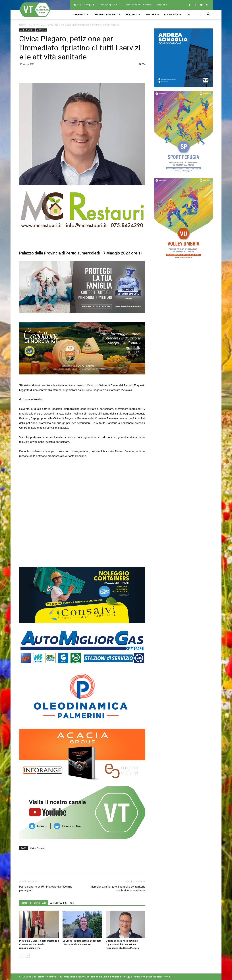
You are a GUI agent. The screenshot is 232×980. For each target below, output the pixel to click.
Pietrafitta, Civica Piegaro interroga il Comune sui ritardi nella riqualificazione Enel (39, 944)
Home (22, 25)
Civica (88, 390)
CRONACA (81, 14)
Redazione (162, 5)
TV (188, 14)
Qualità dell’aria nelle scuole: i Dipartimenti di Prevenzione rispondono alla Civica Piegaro (122, 944)
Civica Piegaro (37, 848)
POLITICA (133, 14)
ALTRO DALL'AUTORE (63, 903)
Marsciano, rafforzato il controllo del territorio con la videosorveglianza (118, 889)
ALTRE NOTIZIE (37, 25)
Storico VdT (133, 5)
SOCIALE (152, 14)
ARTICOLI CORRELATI (34, 903)
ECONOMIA (173, 14)
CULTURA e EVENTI (107, 14)
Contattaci (148, 5)
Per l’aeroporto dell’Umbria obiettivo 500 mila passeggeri (46, 889)
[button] (208, 15)
